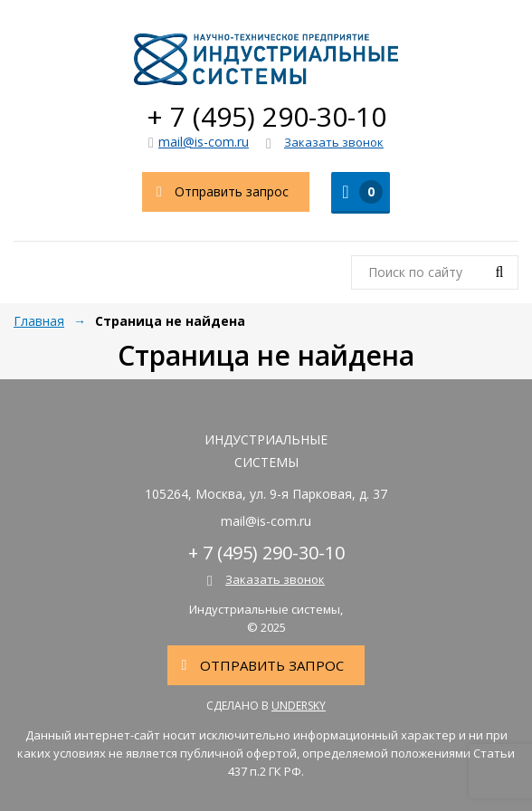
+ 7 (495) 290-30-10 (266, 116)
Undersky (299, 706)
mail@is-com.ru (199, 142)
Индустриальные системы (266, 59)
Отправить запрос (216, 192)
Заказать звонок (325, 143)
